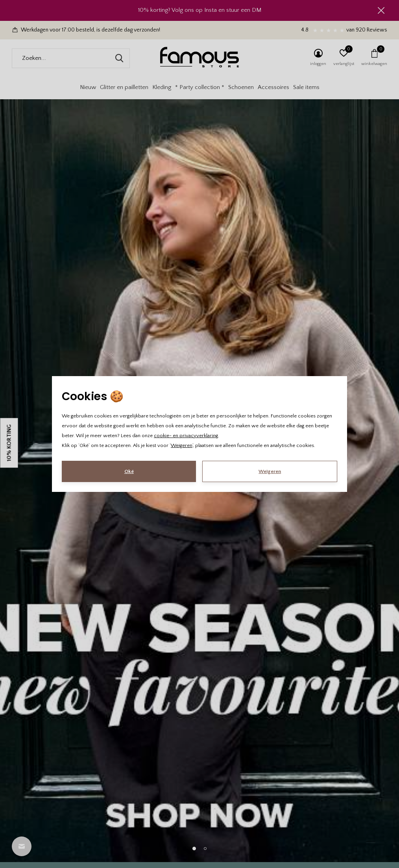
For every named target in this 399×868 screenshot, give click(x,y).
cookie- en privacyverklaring (186, 436)
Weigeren (182, 445)
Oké (129, 471)
